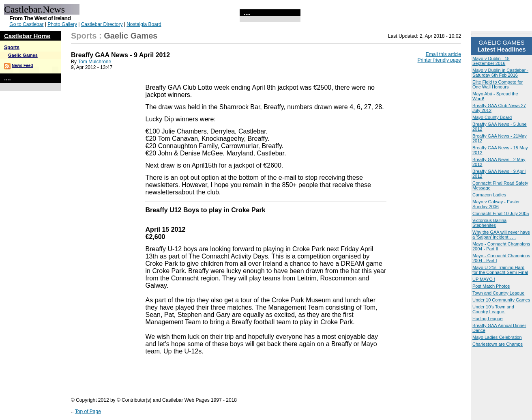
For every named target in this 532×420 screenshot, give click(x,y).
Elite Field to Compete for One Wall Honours (498, 84)
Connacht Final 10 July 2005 (501, 213)
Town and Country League (498, 293)
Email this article (443, 54)
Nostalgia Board (144, 24)
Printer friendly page (439, 60)
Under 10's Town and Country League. (493, 309)
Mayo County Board (492, 117)
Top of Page (88, 411)
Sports (12, 47)
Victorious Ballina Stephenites (489, 223)
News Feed (22, 66)
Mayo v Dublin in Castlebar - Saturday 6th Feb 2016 (500, 73)
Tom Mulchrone (94, 62)
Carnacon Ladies (489, 195)
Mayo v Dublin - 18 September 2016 (491, 61)
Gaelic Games (23, 55)
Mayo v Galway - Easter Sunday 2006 (496, 204)
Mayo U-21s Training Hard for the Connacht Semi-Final (500, 270)
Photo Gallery (62, 24)
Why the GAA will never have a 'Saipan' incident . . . (501, 235)
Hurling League (488, 319)
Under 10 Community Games (501, 300)
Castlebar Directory (102, 24)
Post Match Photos (491, 286)
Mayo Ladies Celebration (497, 337)
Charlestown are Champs (498, 344)
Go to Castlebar (26, 24)
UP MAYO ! (484, 279)
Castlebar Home (27, 36)
